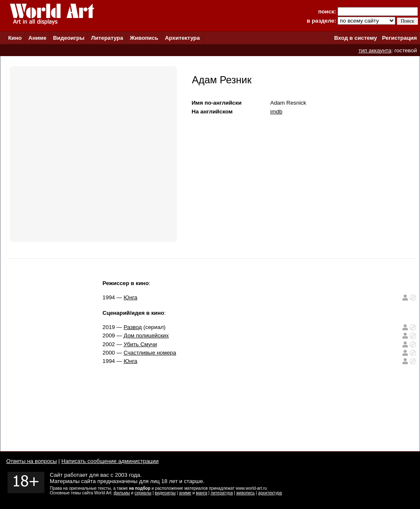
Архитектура (182, 38)
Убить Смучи (140, 344)
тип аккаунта (375, 50)
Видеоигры (69, 38)
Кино (15, 38)
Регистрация (399, 38)
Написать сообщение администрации (110, 461)
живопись (246, 493)
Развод (133, 327)
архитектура (270, 493)
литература (222, 493)
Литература (107, 38)
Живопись (144, 38)
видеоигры (165, 493)
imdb (276, 112)
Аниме (37, 38)
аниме (185, 493)
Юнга (130, 297)
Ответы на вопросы (32, 461)
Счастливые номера (150, 353)
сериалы (143, 493)
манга (201, 493)
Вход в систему (356, 38)
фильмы (122, 493)
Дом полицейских (146, 335)
